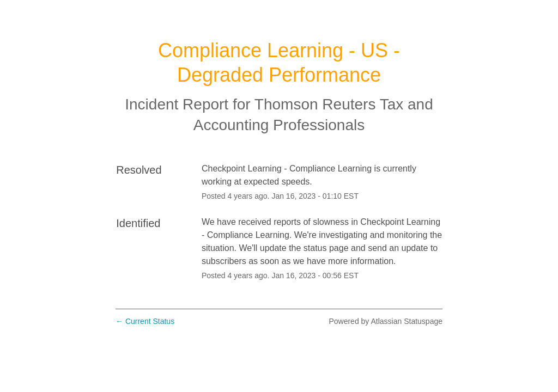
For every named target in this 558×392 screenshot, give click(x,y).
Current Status (145, 321)
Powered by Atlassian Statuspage (386, 321)
